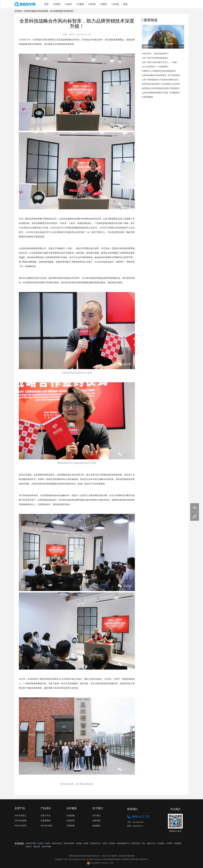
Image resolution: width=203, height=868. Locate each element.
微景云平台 (151, 843)
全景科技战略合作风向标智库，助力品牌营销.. (161, 75)
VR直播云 (161, 843)
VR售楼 (112, 843)
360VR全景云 (20, 816)
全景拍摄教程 (147, 97)
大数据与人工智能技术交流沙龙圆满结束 (159, 71)
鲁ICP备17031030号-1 (140, 859)
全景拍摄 (70, 816)
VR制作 (103, 4)
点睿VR (29, 847)
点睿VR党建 (46, 847)
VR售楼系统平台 (123, 843)
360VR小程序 (20, 826)
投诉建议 (96, 826)
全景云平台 (46, 816)
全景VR (41, 843)
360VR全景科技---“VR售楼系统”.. (156, 67)
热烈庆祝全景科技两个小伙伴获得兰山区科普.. (161, 84)
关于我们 (96, 816)
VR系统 (57, 4)
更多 (125, 4)
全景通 (86, 843)
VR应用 (92, 4)
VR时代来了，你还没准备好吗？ (155, 54)
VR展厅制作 (135, 843)
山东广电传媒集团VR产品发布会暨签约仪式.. (161, 80)
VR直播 (79, 843)
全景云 (105, 843)
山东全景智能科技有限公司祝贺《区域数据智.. (161, 93)
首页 (46, 4)
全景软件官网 (31, 843)
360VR (48, 843)
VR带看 (169, 843)
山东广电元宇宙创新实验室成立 (155, 58)
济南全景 (37, 847)
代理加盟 (70, 826)
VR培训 (115, 4)
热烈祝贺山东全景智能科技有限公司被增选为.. (161, 88)
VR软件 (68, 4)
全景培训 (70, 821)
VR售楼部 (178, 843)
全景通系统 (46, 821)
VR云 (144, 843)
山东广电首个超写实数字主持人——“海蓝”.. (160, 62)
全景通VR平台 (95, 843)
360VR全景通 (20, 821)
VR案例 (80, 4)
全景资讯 (96, 821)
